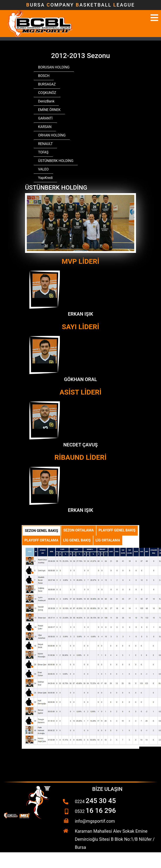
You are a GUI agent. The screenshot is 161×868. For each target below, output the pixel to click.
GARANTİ (45, 118)
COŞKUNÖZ (47, 93)
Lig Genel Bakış (77, 540)
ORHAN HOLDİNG (52, 135)
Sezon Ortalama (79, 530)
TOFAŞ (43, 152)
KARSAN (45, 127)
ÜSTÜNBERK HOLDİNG (56, 161)
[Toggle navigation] (154, 18)
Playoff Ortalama (41, 540)
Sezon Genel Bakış (41, 531)
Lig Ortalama (108, 540)
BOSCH (44, 76)
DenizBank (46, 101)
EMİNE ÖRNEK (49, 110)
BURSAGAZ (47, 84)
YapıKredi (45, 178)
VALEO (43, 169)
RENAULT (45, 144)
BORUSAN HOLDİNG (54, 67)
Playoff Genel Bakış (117, 530)
